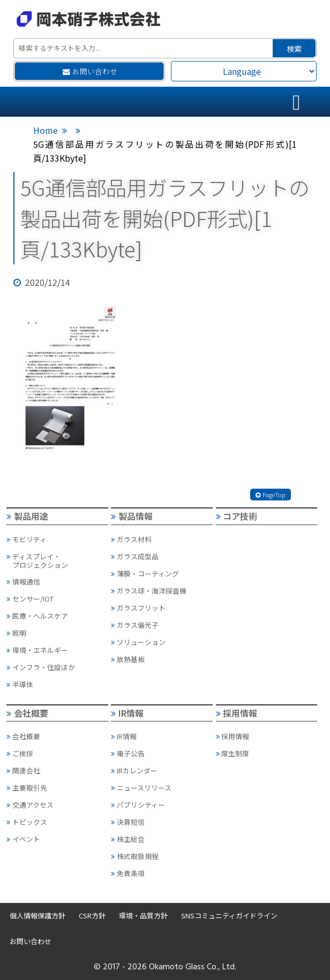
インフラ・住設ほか (41, 667)
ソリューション (138, 642)
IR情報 (127, 713)
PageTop (271, 495)
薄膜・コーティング (145, 573)
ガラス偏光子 (135, 625)
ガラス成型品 (135, 556)
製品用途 (27, 516)
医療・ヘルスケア (37, 616)
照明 (16, 633)
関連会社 (23, 770)
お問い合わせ (90, 71)
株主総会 (128, 839)
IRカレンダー (134, 770)
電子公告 (128, 753)
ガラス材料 (131, 539)
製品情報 (132, 516)
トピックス (27, 822)
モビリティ (27, 539)
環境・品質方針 (143, 916)
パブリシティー (138, 805)
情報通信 (23, 582)
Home (46, 130)
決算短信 (128, 822)
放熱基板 (128, 659)
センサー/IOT (30, 599)
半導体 (20, 684)
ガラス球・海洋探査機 (149, 591)
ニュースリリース (141, 788)
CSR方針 (92, 916)
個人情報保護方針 (37, 916)
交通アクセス (30, 805)
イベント (23, 839)
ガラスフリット (138, 608)
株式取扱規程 (135, 856)
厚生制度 (233, 753)
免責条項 (128, 873)
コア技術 (237, 516)
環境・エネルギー (37, 650)
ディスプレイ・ (57, 561)
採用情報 (237, 713)
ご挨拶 (20, 753)
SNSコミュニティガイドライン (229, 916)
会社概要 (27, 713)
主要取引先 (27, 788)
